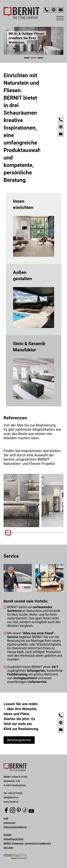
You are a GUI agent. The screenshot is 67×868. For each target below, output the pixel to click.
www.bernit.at (11, 802)
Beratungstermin (19, 740)
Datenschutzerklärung (15, 827)
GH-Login (8, 848)
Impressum (9, 823)
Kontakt (8, 835)
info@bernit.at (11, 797)
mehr (34, 228)
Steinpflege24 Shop (13, 839)
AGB (6, 818)
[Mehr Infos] (21, 500)
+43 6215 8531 (15, 793)
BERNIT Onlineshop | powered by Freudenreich (27, 843)
